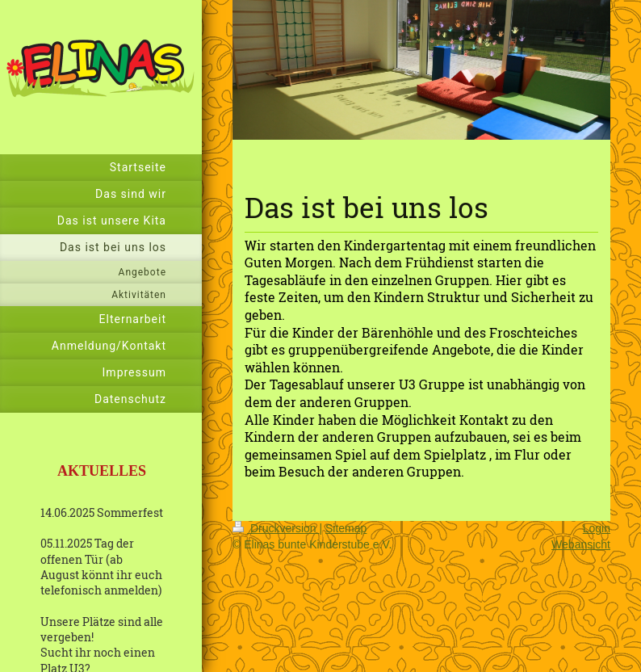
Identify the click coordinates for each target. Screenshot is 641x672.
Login (597, 528)
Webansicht (581, 544)
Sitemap (346, 528)
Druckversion (276, 528)
